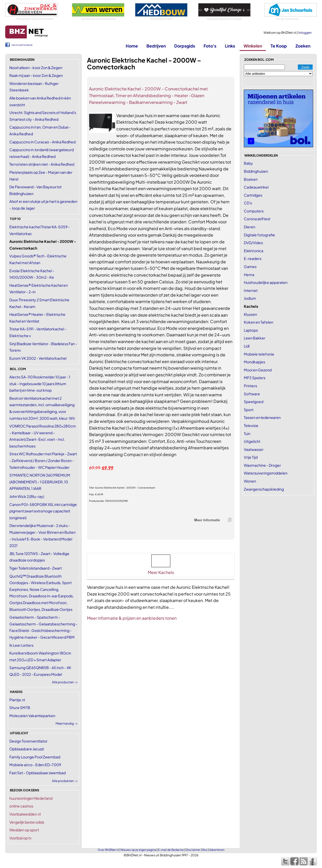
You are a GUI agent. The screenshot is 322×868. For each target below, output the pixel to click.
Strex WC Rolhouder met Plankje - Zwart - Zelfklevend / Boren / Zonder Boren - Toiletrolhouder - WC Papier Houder (43, 460)
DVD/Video (253, 243)
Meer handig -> (67, 723)
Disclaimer (193, 850)
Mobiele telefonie (259, 354)
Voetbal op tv (20, 838)
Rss (205, 850)
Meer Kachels (161, 572)
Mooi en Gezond (258, 370)
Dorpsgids (185, 46)
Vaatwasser (254, 449)
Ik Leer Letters (21, 645)
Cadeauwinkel (256, 187)
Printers (250, 386)
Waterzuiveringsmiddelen (266, 473)
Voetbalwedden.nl (25, 814)
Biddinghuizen (256, 171)
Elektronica (254, 251)
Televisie (251, 425)
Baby (248, 163)
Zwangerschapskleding (264, 489)
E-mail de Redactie (171, 850)
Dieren (250, 227)
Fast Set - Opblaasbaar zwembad (38, 773)
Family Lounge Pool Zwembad (35, 757)
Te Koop (279, 46)
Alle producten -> (65, 682)
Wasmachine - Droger (262, 465)
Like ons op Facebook (22, 45)
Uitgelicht (252, 441)
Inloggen (305, 33)
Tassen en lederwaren (262, 417)
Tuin (247, 433)
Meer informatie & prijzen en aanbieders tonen (132, 618)
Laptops (251, 330)
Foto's (210, 46)
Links (230, 46)
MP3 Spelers (255, 378)
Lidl (247, 346)
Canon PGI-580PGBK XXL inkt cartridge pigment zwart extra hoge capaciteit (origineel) (43, 511)
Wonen (250, 481)
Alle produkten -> (65, 781)
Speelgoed (254, 402)
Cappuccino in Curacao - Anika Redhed (42, 142)
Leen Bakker (255, 338)
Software (252, 394)
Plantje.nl (17, 700)
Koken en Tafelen (259, 322)
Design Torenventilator (28, 741)
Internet (251, 290)
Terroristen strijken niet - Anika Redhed (42, 164)
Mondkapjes (254, 362)
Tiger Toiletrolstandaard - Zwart (36, 568)
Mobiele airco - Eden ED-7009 (35, 765)
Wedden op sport (24, 830)
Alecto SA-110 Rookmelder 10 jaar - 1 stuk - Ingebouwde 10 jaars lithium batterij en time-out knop (40, 383)
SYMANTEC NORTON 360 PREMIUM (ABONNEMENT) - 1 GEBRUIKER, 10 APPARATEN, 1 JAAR (40, 482)
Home (132, 46)
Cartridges (253, 195)
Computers (254, 211)
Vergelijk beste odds (27, 822)
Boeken (251, 179)
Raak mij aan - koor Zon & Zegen (36, 75)
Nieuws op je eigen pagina (138, 850)
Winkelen (253, 46)
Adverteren (217, 850)
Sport (249, 410)
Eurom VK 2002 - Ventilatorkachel (38, 358)
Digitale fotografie (259, 235)
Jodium (250, 298)
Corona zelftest (257, 219)
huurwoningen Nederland (31, 798)
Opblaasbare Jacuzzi (27, 749)
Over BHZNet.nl (108, 850)
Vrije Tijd (251, 457)
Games (250, 266)
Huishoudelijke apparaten (266, 282)
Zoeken (303, 46)
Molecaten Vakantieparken (32, 716)
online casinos (21, 806)
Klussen (250, 314)
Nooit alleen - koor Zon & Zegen (36, 68)
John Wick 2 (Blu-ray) (27, 496)
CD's (248, 203)
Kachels (251, 306)
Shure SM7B (20, 707)
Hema (249, 275)
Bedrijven (156, 46)
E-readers (253, 258)
